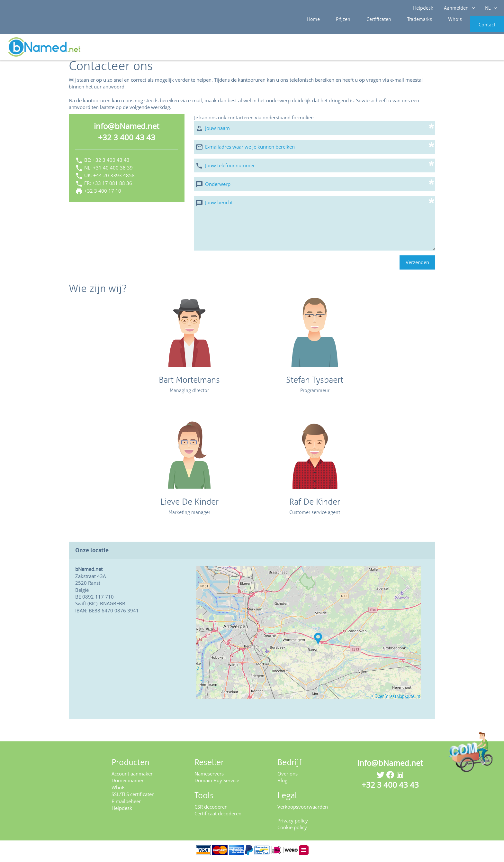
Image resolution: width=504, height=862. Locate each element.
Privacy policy (293, 822)
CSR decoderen (211, 809)
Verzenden (417, 264)
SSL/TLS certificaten (133, 796)
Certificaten (367, 29)
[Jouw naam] (315, 130)
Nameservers (209, 776)
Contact (477, 29)
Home (312, 29)
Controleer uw (481, 49)
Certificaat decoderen (218, 816)
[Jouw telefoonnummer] (315, 167)
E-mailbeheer (126, 803)
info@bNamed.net (127, 128)
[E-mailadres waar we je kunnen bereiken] (315, 149)
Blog (282, 783)
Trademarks (403, 29)
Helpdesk (423, 8)
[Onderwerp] (315, 186)
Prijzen (336, 29)
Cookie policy (292, 830)
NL (490, 8)
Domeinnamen (128, 783)
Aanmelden (459, 8)
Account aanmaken (133, 776)
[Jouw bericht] (315, 225)
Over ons (288, 776)
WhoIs (118, 789)
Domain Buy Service (217, 783)
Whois (433, 29)
